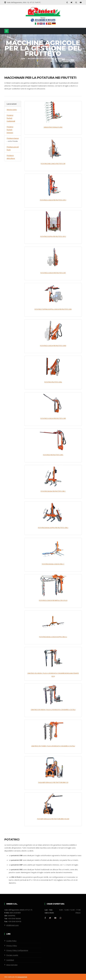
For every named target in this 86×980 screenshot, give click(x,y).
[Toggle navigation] (6, 31)
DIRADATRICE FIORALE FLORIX (53, 127)
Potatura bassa (13, 138)
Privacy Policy (12, 945)
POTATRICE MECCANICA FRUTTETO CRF (53, 164)
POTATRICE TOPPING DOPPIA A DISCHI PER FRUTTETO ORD (53, 309)
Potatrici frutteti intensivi (10, 130)
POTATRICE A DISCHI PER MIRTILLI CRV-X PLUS (53, 600)
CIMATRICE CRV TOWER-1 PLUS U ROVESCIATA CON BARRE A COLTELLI (53, 746)
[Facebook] (45, 918)
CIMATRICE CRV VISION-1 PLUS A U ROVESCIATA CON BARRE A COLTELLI (53, 710)
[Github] (60, 918)
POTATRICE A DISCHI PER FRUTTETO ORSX (53, 346)
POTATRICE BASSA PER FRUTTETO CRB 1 (53, 491)
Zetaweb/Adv (22, 977)
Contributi (10, 960)
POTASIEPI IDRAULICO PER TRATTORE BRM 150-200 (53, 819)
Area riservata (12, 965)
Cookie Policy (11, 941)
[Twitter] (50, 918)
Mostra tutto (12, 110)
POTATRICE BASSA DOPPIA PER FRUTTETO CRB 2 (53, 528)
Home (23, 59)
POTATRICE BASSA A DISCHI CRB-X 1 (53, 564)
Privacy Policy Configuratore (17, 950)
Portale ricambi (12, 955)
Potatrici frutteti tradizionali (11, 118)
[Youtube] (55, 918)
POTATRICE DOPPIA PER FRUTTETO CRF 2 (53, 236)
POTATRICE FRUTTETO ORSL (53, 382)
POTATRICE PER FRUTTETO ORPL (53, 455)
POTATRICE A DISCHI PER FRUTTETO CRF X (53, 200)
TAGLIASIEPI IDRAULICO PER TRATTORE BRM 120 (53, 782)
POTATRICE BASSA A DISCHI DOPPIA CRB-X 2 (53, 637)
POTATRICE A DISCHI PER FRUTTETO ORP (53, 418)
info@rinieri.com (12, 925)
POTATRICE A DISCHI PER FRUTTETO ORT (53, 273)
